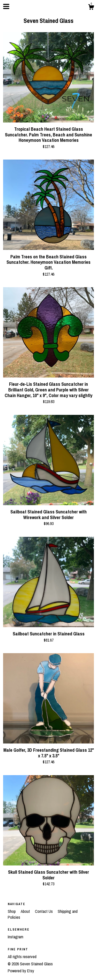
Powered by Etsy (21, 971)
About (26, 911)
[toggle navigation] (6, 6)
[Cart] (91, 8)
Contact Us (44, 911)
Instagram (16, 937)
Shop (12, 911)
